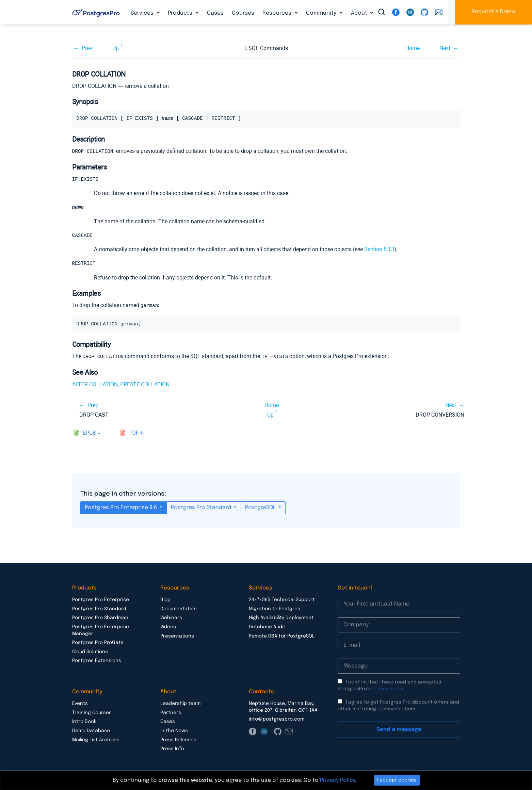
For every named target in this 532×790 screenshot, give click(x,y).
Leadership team (180, 704)
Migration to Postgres (275, 609)
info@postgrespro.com (277, 720)
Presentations (177, 636)
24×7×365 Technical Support (282, 600)
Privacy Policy (387, 689)
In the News (174, 731)
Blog (165, 600)
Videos (168, 627)
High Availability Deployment (281, 618)
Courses (243, 13)
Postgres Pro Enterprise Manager (101, 631)
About (360, 13)
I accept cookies (397, 780)
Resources (278, 13)
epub (90, 433)
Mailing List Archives (96, 740)
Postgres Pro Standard (202, 508)
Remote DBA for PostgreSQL (282, 636)
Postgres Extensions (97, 661)
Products (181, 13)
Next (445, 48)
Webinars (171, 618)
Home (413, 48)
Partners (171, 713)
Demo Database (91, 731)
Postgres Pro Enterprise (101, 600)
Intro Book (84, 722)
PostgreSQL (261, 508)
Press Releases (178, 740)
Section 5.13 (379, 250)
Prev (87, 48)
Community (322, 13)
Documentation (179, 609)
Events (80, 704)
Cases (215, 13)
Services (143, 13)
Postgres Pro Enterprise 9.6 (122, 508)
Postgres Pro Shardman (100, 618)
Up (116, 48)
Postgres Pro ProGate (98, 643)
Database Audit (267, 627)
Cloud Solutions (90, 652)
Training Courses (92, 713)
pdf (134, 433)
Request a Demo (493, 12)
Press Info (172, 749)
